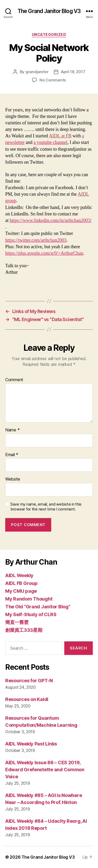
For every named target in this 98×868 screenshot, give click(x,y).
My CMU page (21, 591)
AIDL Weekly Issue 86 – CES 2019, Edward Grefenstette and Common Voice (45, 770)
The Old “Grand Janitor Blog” (38, 607)
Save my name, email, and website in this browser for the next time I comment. (46, 507)
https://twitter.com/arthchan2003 (36, 240)
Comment (14, 380)
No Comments (53, 80)
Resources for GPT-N (29, 681)
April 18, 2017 (73, 72)
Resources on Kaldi (27, 699)
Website (13, 479)
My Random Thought (29, 599)
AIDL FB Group (21, 583)
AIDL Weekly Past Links (31, 744)
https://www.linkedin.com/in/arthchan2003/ (51, 221)
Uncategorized (49, 34)
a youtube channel (50, 142)
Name (12, 430)
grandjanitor (37, 72)
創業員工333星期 (24, 630)
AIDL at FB (60, 136)
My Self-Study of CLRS (31, 614)
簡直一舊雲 (17, 622)
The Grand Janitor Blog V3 (49, 11)
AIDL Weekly (19, 575)
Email (12, 455)
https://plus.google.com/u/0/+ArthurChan (44, 253)
